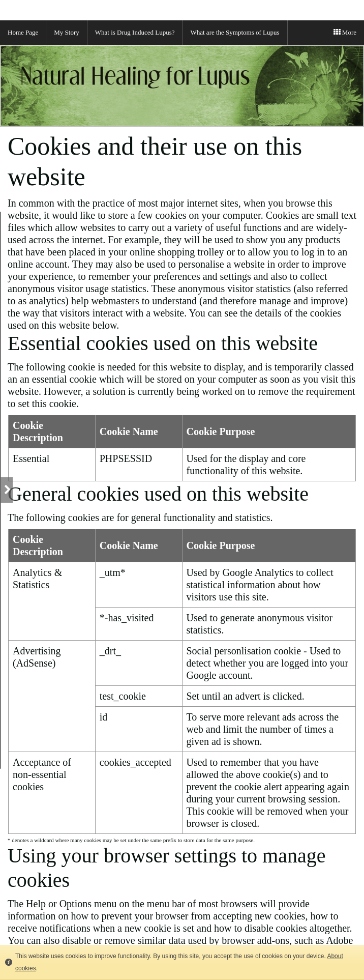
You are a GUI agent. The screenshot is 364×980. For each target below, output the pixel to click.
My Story (66, 32)
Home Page (23, 32)
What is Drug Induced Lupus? (135, 32)
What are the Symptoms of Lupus (235, 32)
